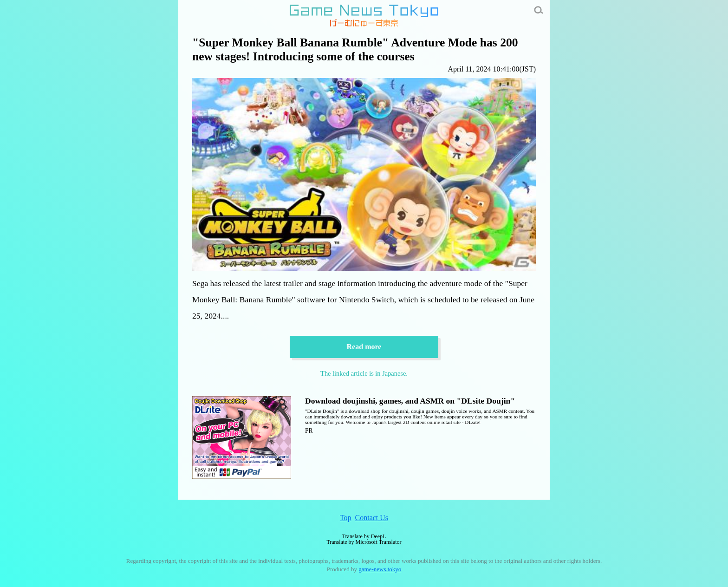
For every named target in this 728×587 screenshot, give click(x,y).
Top (346, 518)
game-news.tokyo (380, 569)
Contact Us (372, 518)
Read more (364, 347)
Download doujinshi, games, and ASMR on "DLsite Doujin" (410, 401)
